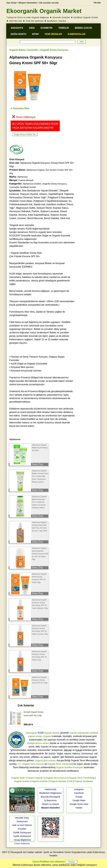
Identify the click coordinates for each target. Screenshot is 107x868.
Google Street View (79, 804)
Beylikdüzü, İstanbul (56, 21)
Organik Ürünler (22, 781)
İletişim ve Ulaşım (51, 804)
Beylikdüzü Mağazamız (51, 793)
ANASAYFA (17, 28)
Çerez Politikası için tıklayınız (49, 862)
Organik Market (52, 733)
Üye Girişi (11, 3)
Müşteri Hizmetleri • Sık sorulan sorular (39, 3)
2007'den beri (16, 21)
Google (79, 797)
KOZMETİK (47, 28)
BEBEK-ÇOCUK (83, 28)
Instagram (79, 789)
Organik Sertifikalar (84, 781)
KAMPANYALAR (77, 34)
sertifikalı (94, 733)
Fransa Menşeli (26, 180)
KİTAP (35, 34)
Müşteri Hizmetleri (50, 808)
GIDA (32, 28)
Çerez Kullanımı (22, 844)
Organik (47, 736)
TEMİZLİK (64, 28)
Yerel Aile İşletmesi (34, 21)
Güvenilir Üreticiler (61, 17)
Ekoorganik (32, 733)
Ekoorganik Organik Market (44, 11)
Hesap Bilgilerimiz (22, 840)
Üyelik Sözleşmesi (22, 836)
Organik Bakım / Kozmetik (23, 50)
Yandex (79, 808)
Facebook (79, 793)
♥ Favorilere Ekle (20, 108)
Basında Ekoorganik (51, 797)
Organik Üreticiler (40, 781)
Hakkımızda (50, 789)
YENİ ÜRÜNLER (53, 34)
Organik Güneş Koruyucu (54, 50)
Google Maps (79, 800)
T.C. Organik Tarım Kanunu (31, 764)
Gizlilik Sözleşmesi (22, 832)
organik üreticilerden (79, 733)
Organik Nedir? (19, 778)
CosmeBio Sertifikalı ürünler (23, 187)
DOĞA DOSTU (18, 34)
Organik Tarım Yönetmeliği (60, 764)
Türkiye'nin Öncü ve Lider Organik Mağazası (28, 17)
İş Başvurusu (50, 800)
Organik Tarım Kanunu (56, 778)
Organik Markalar (58, 781)
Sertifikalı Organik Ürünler (86, 17)
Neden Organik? (36, 778)
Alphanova (22, 177)
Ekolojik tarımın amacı (38, 743)
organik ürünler (35, 736)
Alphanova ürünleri (32, 184)
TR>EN (97, 3)
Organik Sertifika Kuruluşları (70, 767)
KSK (70, 781)
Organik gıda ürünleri (45, 760)
